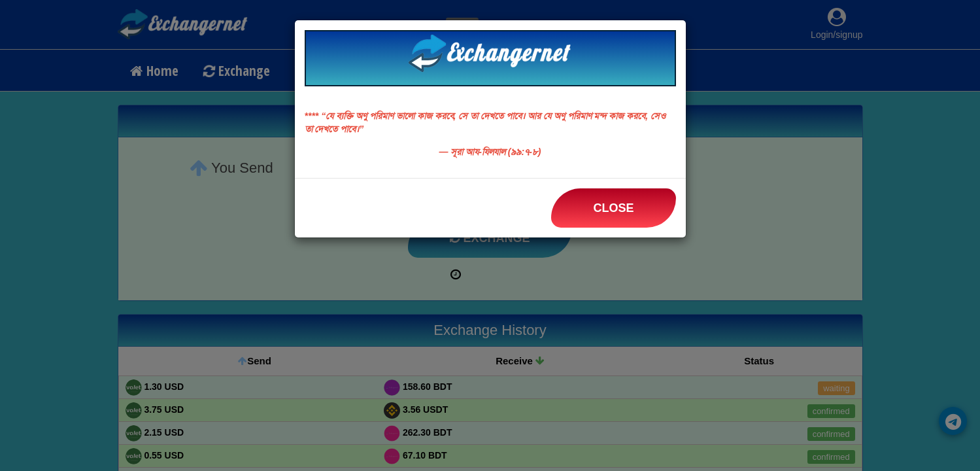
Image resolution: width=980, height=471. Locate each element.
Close (613, 208)
